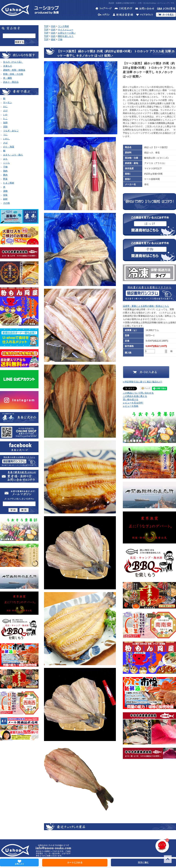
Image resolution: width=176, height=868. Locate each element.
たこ (5, 119)
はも (5, 159)
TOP (46, 26)
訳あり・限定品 (11, 82)
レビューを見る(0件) (133, 403)
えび (5, 111)
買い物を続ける (131, 399)
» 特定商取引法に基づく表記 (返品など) (142, 382)
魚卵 (5, 123)
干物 (5, 167)
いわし (6, 139)
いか (5, 115)
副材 (5, 199)
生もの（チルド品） (13, 62)
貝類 (5, 127)
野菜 (5, 179)
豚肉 (5, 175)
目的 (53, 26)
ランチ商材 (63, 26)
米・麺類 (8, 78)
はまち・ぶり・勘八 (13, 155)
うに (5, 135)
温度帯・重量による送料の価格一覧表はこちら (146, 306)
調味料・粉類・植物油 (14, 70)
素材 (53, 39)
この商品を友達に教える (135, 396)
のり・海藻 (9, 147)
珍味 (5, 195)
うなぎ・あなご (11, 131)
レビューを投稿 (131, 406)
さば (5, 143)
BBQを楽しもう (66, 36)
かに (5, 107)
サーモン (8, 103)
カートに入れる (75, 863)
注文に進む (143, 863)
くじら (6, 163)
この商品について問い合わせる (138, 393)
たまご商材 (9, 183)
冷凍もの (8, 66)
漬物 (5, 191)
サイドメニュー (66, 30)
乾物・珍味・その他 (13, 74)
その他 (6, 203)
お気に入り (19, 862)
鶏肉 (5, 171)
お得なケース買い (67, 33)
